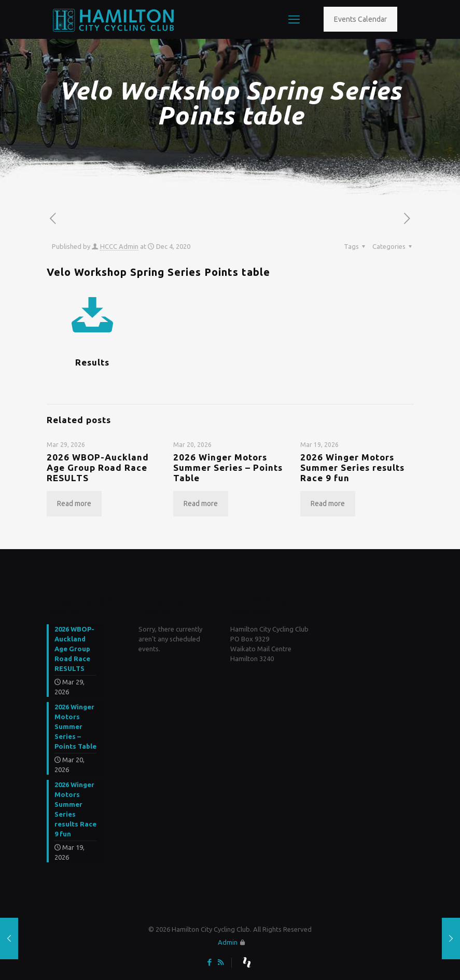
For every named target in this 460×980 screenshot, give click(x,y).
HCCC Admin (119, 246)
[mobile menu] (294, 19)
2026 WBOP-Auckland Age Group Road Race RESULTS (98, 467)
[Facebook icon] (210, 962)
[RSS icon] (221, 962)
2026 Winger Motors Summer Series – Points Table (228, 467)
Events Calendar (360, 19)
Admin (228, 942)
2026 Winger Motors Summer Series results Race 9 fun (352, 467)
